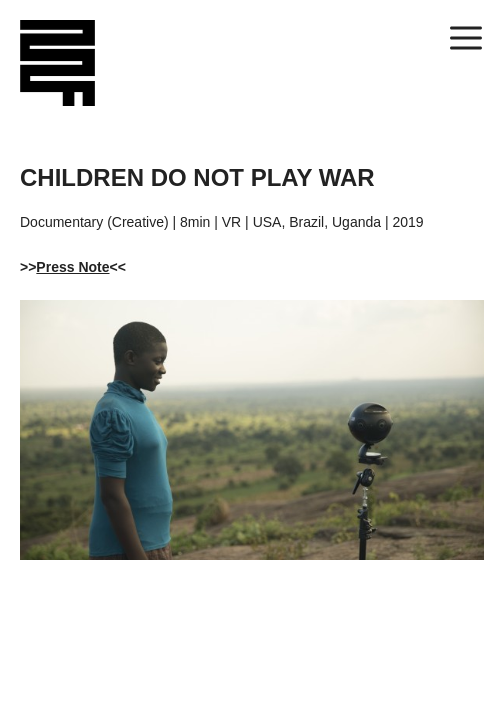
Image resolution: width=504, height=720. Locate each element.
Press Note (72, 267)
